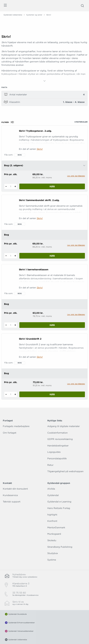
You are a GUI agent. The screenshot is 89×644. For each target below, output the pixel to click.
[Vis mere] (44, 81)
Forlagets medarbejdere (16, 426)
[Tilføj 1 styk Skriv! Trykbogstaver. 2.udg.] (15, 186)
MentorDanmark (56, 528)
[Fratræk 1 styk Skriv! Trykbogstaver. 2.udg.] (6, 186)
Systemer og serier (34, 15)
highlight (52, 515)
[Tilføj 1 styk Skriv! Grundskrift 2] (15, 394)
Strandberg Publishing (60, 547)
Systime (52, 560)
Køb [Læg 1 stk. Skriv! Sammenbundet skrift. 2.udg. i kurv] (52, 256)
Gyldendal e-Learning (59, 502)
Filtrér (9, 122)
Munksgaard (54, 534)
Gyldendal (53, 495)
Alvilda (51, 489)
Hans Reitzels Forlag (59, 508)
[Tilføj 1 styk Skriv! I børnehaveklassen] (15, 325)
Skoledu (52, 540)
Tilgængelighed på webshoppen (65, 471)
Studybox (53, 553)
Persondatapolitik (57, 458)
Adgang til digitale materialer (64, 426)
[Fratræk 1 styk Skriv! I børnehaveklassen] (6, 325)
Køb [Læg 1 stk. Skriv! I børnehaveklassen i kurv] (52, 325)
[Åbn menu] (5, 6)
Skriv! (40, 149)
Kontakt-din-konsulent (15, 489)
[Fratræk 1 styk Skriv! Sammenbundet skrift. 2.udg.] (6, 256)
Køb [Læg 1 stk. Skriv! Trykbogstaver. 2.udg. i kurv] (52, 186)
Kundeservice (10, 495)
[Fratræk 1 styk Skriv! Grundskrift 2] (6, 394)
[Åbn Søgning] (82, 6)
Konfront (52, 521)
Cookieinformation (57, 433)
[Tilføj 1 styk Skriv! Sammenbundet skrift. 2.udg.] (15, 256)
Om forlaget (10, 433)
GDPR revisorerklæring (60, 439)
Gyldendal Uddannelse (13, 15)
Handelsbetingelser (58, 446)
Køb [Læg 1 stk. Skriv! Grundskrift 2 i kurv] (52, 394)
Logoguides (54, 452)
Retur (50, 465)
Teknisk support (12, 502)
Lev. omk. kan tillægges (76, 176)
